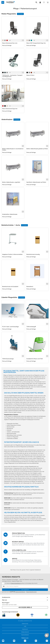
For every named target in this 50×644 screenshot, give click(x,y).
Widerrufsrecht (25, 632)
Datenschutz (25, 624)
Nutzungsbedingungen (31, 592)
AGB (25, 627)
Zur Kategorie (20, 14)
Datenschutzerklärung (16, 583)
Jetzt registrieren (25, 590)
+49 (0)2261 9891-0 (25, 607)
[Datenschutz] (2, 584)
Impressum (25, 629)
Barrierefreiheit (25, 635)
